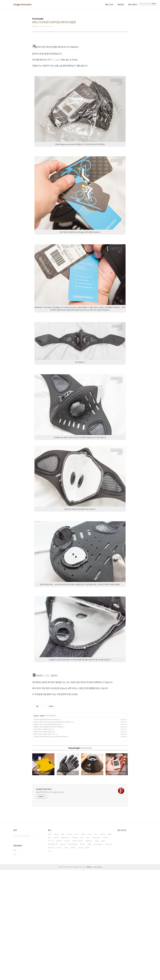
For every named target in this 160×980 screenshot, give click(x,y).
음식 (104, 943)
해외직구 (89, 943)
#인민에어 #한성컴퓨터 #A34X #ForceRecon (46, 822)
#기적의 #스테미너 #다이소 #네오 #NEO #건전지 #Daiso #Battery (52, 824)
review (70, 936)
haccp (63, 946)
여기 (45, 707)
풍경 (83, 936)
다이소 (54, 60)
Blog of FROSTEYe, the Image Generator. (50, 894)
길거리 (83, 946)
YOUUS (59, 943)
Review (36, 818)
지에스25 (109, 946)
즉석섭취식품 (73, 946)
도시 (88, 940)
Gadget (42, 818)
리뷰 (67, 950)
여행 (63, 936)
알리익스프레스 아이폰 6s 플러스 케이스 (45, 836)
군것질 (103, 936)
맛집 (50, 936)
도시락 (57, 940)
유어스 (60, 950)
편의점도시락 (53, 946)
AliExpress (66, 940)
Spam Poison (98, 969)
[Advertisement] (80, 459)
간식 (82, 940)
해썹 (90, 946)
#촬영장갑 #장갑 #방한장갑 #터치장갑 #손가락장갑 (48, 829)
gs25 (97, 943)
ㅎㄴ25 (51, 943)
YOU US (52, 950)
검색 (40, 938)
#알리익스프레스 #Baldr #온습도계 (43, 834)
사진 (96, 936)
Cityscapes (98, 946)
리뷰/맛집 (120, 4)
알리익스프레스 (78, 943)
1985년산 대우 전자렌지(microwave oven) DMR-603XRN (50, 839)
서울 (110, 936)
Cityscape (97, 940)
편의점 (75, 940)
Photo (67, 943)
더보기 (50, 953)
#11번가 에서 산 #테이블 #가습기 (43, 831)
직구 (77, 936)
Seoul (81, 950)
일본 (88, 950)
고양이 (106, 940)
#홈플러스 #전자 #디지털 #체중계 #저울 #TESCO (47, 826)
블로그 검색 (109, 4)
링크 (59, 60)
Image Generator (22, 4)
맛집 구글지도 (133, 4)
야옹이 (74, 950)
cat (50, 940)
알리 (57, 936)
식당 (90, 936)
